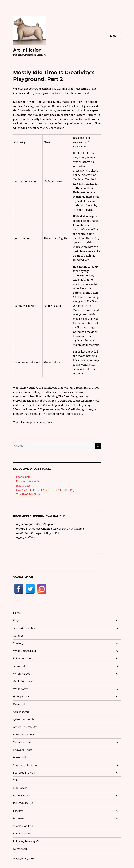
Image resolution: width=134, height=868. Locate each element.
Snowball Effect (23, 750)
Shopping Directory (25, 765)
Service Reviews (23, 834)
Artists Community (25, 727)
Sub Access (20, 788)
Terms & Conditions (25, 628)
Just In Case (23, 486)
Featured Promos (24, 773)
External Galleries (24, 735)
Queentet (19, 704)
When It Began (23, 674)
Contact (18, 636)
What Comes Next (25, 651)
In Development (23, 658)
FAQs (16, 620)
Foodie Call (23, 477)
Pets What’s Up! (23, 803)
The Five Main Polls (28, 494)
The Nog (18, 643)
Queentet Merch (23, 719)
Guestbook (20, 849)
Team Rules (20, 666)
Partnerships (21, 757)
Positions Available (28, 481)
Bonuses (18, 818)
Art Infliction (27, 50)
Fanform (18, 811)
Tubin (17, 780)
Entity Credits (22, 796)
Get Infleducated (24, 681)
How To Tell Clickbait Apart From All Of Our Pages (47, 490)
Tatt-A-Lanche (22, 742)
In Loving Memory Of (26, 841)
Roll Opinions (21, 697)
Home (17, 613)
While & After (21, 689)
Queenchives (21, 712)
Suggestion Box (23, 826)
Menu (114, 36)
